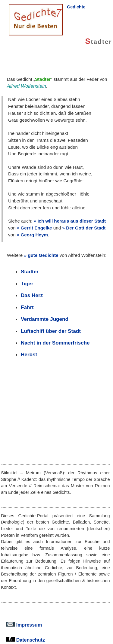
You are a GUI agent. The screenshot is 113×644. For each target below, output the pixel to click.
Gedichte (76, 7)
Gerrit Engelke (36, 228)
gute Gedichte (43, 255)
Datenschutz (25, 640)
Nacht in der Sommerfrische (55, 343)
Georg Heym (35, 235)
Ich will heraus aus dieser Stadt (72, 221)
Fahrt (27, 307)
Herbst (29, 354)
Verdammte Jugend (45, 319)
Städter (30, 272)
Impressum (24, 625)
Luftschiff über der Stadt (51, 331)
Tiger (27, 284)
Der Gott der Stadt (86, 228)
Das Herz (32, 295)
